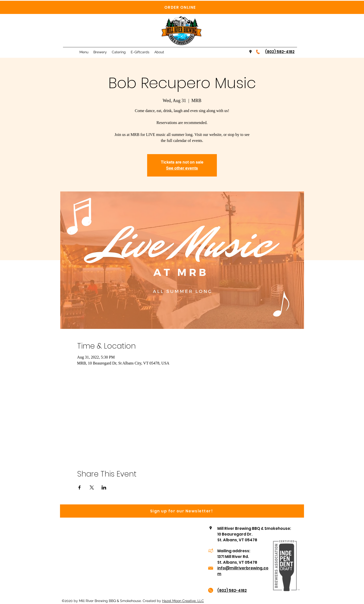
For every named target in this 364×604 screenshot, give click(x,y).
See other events (182, 168)
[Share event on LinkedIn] (104, 487)
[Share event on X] (92, 487)
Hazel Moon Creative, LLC (183, 601)
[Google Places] (250, 52)
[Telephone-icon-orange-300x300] (258, 52)
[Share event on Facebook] (80, 487)
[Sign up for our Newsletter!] (182, 511)
